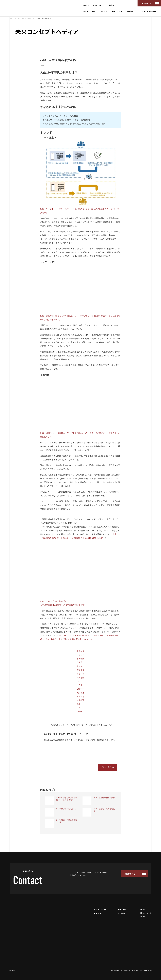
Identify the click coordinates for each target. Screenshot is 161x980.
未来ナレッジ (117, 11)
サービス (104, 11)
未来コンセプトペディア (24, 19)
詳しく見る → (107, 767)
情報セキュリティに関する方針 (133, 971)
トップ (11, 19)
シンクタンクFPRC (149, 11)
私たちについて (90, 11)
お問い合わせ (147, 3)
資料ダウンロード (99, 5)
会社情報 (130, 11)
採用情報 (111, 5)
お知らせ (86, 5)
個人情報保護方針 (117, 971)
